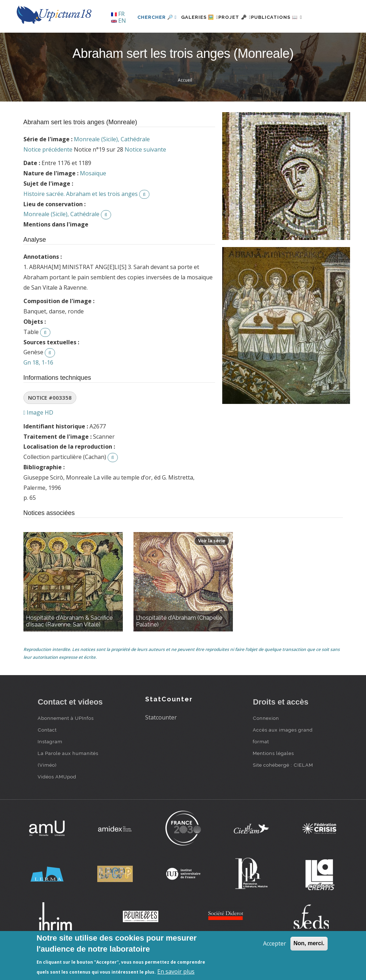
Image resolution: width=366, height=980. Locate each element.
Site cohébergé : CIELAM (283, 789)
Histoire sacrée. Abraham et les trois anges (81, 218)
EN (119, 21)
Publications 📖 (276, 41)
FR (118, 14)
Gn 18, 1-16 (38, 387)
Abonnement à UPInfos (66, 743)
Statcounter (161, 741)
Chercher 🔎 (135, 41)
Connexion (266, 743)
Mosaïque (93, 198)
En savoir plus (176, 971)
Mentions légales (273, 778)
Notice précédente (48, 174)
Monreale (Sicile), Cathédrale (112, 163)
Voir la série (212, 565)
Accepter (275, 943)
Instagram (50, 766)
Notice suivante (145, 174)
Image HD (39, 437)
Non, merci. (309, 943)
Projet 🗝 (226, 41)
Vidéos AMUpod (57, 801)
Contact (47, 754)
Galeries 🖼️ (182, 41)
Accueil (185, 105)
